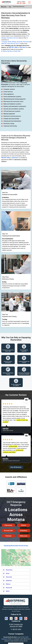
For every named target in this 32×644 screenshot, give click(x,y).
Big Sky (10, 51)
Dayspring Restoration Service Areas (16, 546)
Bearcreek (9, 588)
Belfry (8, 591)
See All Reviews (16, 467)
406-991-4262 (21, 3)
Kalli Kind (6, 429)
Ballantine (9, 581)
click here (23, 47)
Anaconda (9, 577)
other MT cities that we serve (10, 44)
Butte (10, 42)
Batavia (8, 584)
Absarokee (9, 570)
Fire (10, 7)
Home (4, 7)
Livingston (4, 42)
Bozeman (20, 42)
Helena (5, 51)
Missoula (26, 42)
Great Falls (17, 51)
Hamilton (24, 531)
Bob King (5, 459)
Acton (8, 573)
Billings (14, 42)
